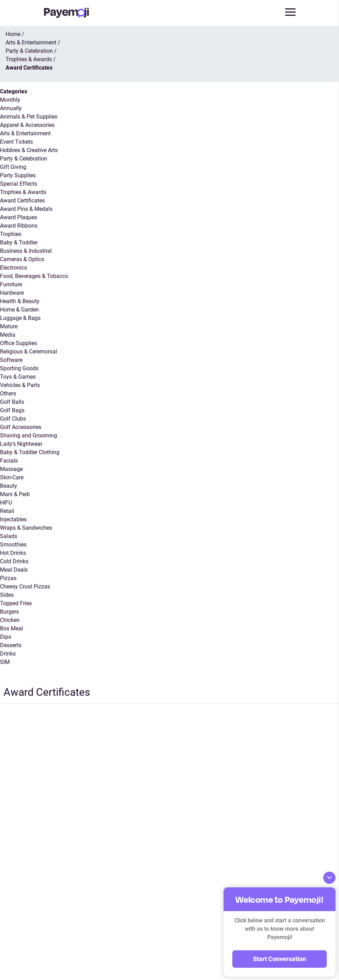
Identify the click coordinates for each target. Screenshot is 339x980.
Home (13, 34)
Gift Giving (13, 167)
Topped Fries (16, 603)
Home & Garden (19, 310)
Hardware (12, 293)
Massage (11, 469)
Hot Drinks (13, 553)
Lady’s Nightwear (21, 444)
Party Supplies (18, 175)
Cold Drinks (14, 561)
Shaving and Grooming (29, 435)
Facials (9, 461)
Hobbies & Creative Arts (29, 150)
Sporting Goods (19, 368)
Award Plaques (19, 217)
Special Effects (19, 184)
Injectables (13, 519)
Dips (6, 637)
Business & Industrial (26, 251)
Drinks (8, 654)
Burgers (9, 612)
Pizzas (8, 578)
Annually (11, 108)
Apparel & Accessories (27, 125)
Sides (7, 595)
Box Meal (12, 628)
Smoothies (13, 545)
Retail (7, 511)
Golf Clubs (13, 419)
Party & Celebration (24, 159)
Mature (9, 326)
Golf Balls (12, 402)
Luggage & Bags (20, 318)
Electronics (13, 268)
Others (8, 394)
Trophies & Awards (23, 192)
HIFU (6, 503)
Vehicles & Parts (20, 385)
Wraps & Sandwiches (26, 528)
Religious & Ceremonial (29, 352)
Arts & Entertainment (25, 133)
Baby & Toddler (19, 242)
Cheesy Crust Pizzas (25, 586)
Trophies (11, 234)
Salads (9, 536)
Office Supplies (19, 343)
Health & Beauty (20, 301)
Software (11, 360)
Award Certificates (22, 201)
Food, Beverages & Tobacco (34, 276)
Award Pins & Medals (26, 209)
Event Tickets (16, 142)
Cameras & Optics (22, 259)
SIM (5, 662)
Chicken (10, 620)
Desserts (11, 645)
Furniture (11, 284)
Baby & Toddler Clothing (30, 452)
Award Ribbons (19, 226)
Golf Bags (12, 410)
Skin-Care (12, 477)
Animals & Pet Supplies (29, 117)
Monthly (10, 100)
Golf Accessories (21, 427)
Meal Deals (14, 570)
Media (8, 335)
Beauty (9, 486)
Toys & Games (18, 377)
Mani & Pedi (15, 494)
